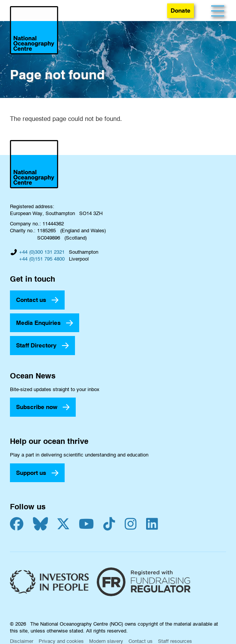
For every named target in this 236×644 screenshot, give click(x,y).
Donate (181, 11)
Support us (31, 473)
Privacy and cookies (61, 641)
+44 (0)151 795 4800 (42, 259)
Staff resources (175, 641)
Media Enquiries (38, 323)
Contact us (31, 300)
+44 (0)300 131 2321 (42, 252)
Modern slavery (106, 641)
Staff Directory (36, 345)
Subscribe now (37, 407)
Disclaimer (22, 641)
